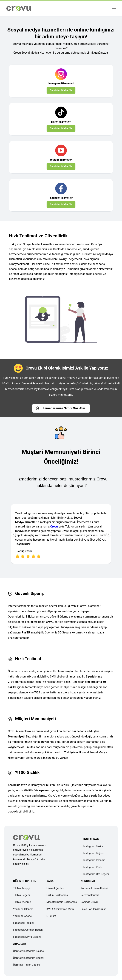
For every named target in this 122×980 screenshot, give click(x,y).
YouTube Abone (22, 916)
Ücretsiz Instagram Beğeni (29, 958)
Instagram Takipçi (94, 846)
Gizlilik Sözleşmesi (57, 895)
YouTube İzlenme (23, 909)
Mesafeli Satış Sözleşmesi (62, 902)
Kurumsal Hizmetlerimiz (95, 888)
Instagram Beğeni (94, 853)
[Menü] (114, 8)
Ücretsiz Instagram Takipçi (29, 951)
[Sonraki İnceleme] (109, 534)
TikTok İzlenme (22, 902)
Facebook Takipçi (23, 923)
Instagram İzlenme (94, 860)
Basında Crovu (89, 902)
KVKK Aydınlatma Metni (60, 909)
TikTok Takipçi (22, 888)
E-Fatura (51, 916)
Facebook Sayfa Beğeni (27, 937)
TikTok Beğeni (21, 895)
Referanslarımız (90, 895)
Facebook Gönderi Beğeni (28, 930)
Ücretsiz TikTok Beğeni (27, 965)
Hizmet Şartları (55, 888)
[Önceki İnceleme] (13, 534)
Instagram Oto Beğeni (96, 874)
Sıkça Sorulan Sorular (93, 909)
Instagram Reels (93, 867)
